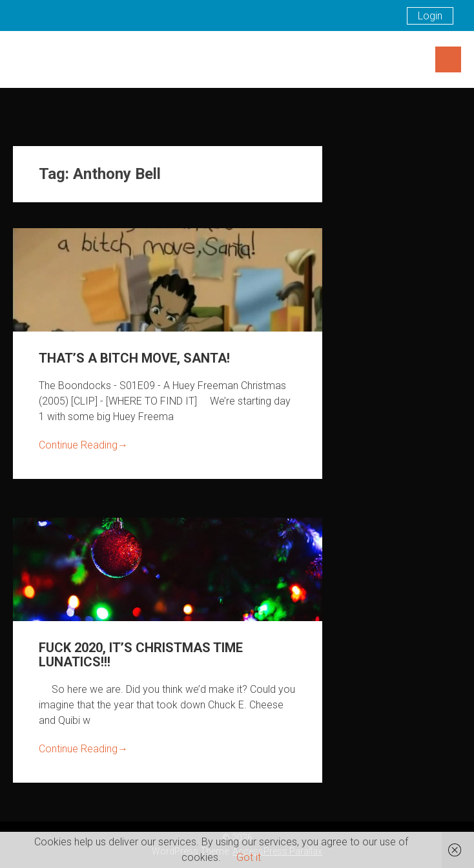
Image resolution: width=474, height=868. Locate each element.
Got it (249, 857)
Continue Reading (83, 445)
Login (430, 16)
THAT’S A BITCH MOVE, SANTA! (134, 358)
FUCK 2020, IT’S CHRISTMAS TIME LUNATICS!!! (141, 655)
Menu (448, 59)
